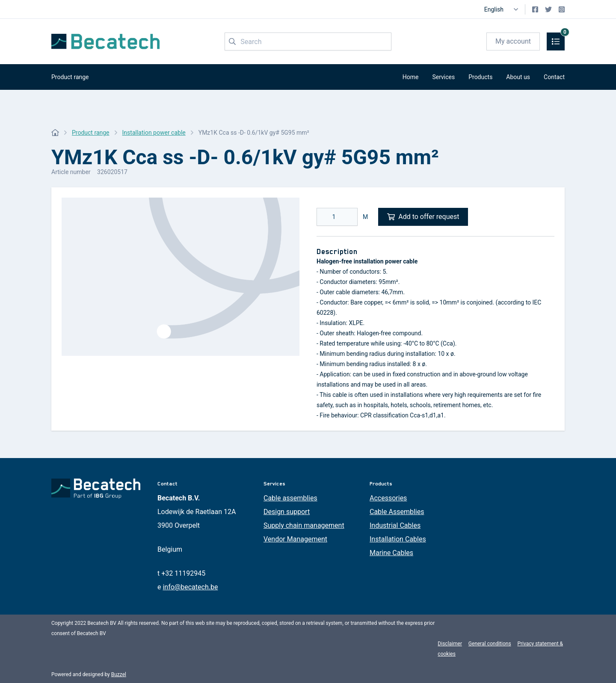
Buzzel (119, 674)
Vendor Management (295, 539)
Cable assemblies (290, 498)
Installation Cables (398, 539)
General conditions (490, 644)
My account (513, 41)
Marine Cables (391, 553)
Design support (287, 512)
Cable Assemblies (397, 512)
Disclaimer (450, 644)
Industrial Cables (395, 525)
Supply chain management (304, 525)
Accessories (388, 498)
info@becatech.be (190, 587)
